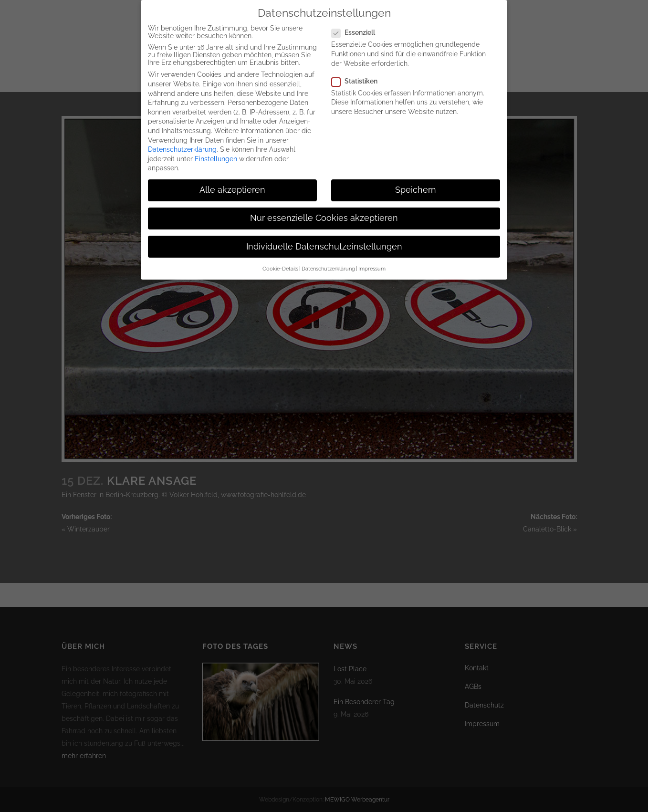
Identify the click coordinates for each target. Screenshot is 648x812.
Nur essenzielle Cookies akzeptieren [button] (324, 217)
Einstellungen (216, 157)
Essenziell (357, 31)
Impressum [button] (372, 268)
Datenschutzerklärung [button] (328, 268)
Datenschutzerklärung (182, 148)
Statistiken (358, 80)
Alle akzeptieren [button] (232, 189)
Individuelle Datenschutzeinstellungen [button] (324, 245)
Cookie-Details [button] (280, 268)
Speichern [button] (416, 189)
